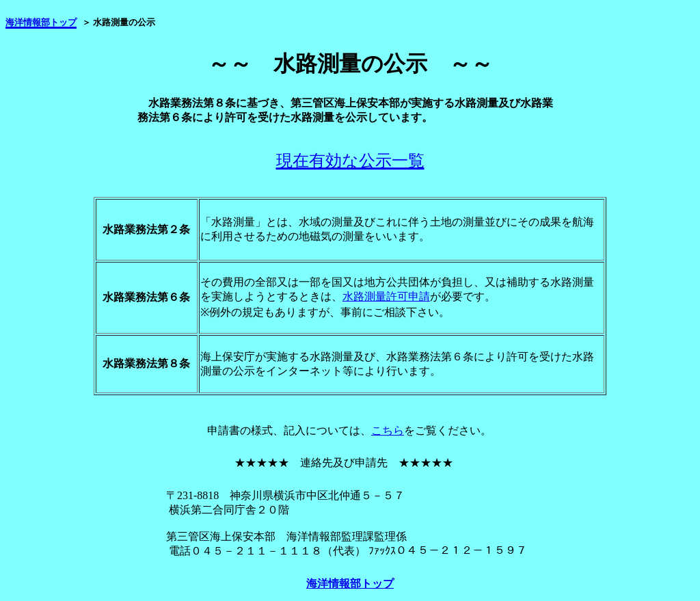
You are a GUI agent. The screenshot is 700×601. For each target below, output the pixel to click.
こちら (388, 430)
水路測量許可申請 (386, 296)
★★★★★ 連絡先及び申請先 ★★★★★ (344, 463)
